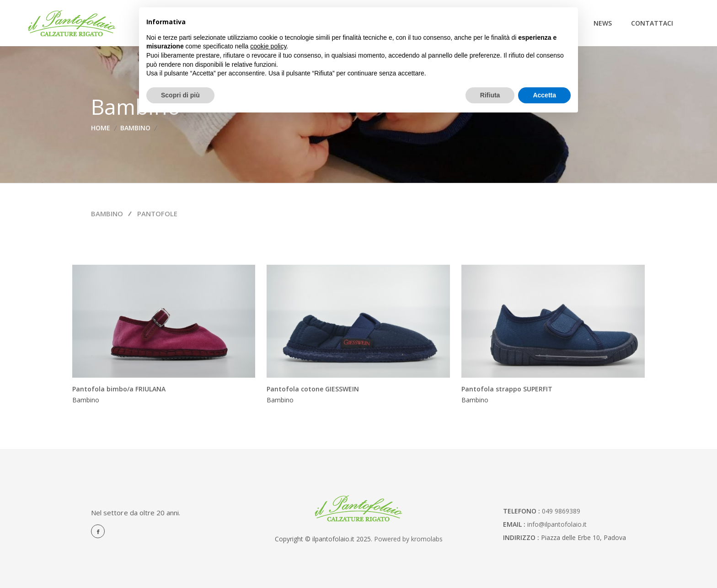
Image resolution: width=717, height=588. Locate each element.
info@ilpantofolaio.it (557, 524)
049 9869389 (561, 511)
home (101, 128)
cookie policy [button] (268, 46)
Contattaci (652, 23)
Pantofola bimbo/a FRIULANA (119, 389)
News (603, 23)
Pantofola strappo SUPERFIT (507, 389)
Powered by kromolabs (408, 539)
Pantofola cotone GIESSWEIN (313, 389)
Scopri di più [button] (180, 95)
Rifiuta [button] (490, 95)
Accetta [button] (544, 95)
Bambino (135, 128)
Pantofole (157, 214)
